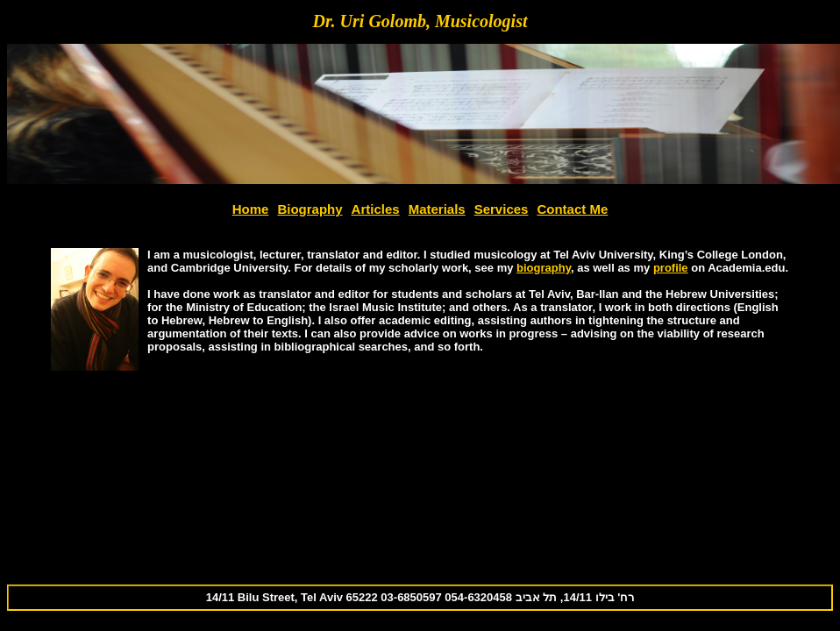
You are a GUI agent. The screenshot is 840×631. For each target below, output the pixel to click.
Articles (376, 209)
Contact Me (572, 209)
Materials (437, 209)
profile (671, 268)
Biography (310, 209)
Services (502, 209)
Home (251, 209)
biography (544, 268)
